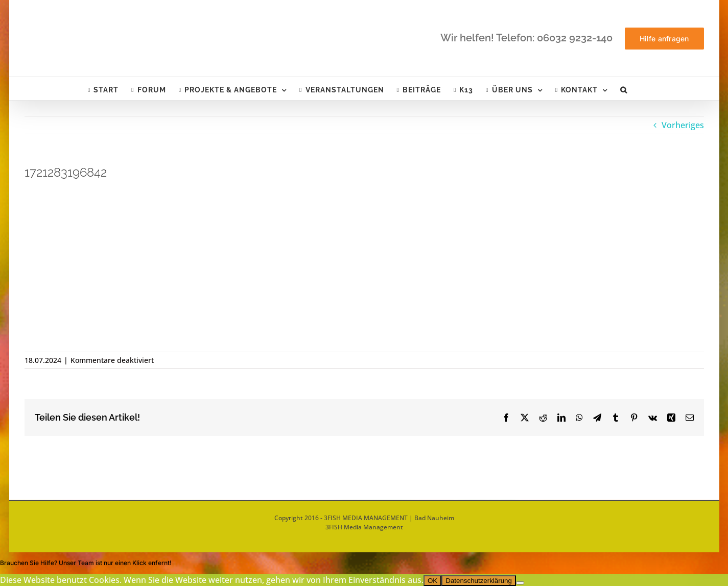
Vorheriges (683, 125)
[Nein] (520, 583)
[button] (624, 89)
